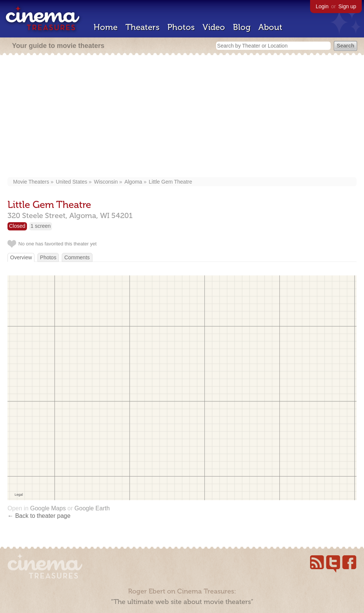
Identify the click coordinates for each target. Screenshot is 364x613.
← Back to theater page (39, 516)
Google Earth (92, 508)
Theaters (142, 27)
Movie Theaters (31, 182)
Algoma (133, 182)
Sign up (347, 6)
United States (72, 182)
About (270, 27)
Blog (242, 27)
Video (214, 27)
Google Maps (48, 508)
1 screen (41, 226)
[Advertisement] (182, 117)
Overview (21, 257)
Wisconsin (106, 182)
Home (106, 27)
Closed (17, 226)
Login (322, 6)
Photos (181, 27)
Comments (77, 257)
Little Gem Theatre (170, 182)
